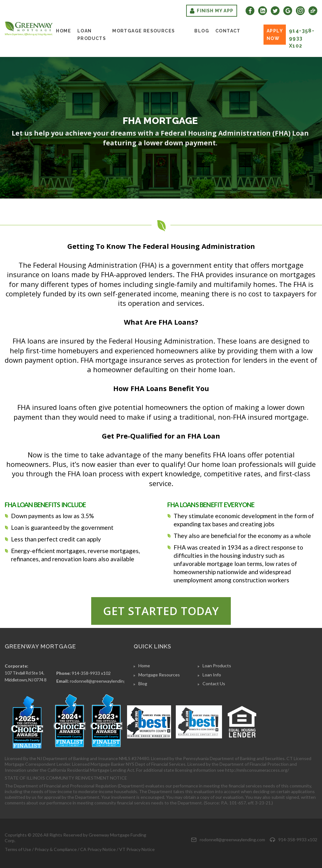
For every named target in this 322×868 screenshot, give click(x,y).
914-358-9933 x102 (302, 38)
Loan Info (212, 675)
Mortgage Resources (144, 31)
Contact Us (214, 683)
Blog (202, 31)
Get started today (161, 611)
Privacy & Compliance (56, 849)
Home (64, 31)
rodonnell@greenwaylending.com (103, 681)
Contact (228, 31)
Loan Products (92, 35)
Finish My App (212, 11)
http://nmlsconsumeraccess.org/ (257, 770)
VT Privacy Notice (137, 849)
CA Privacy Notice (98, 849)
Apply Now (275, 35)
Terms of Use (18, 849)
